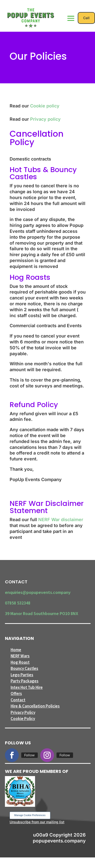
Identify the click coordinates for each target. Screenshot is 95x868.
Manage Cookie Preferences (30, 815)
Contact (18, 700)
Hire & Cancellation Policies (35, 706)
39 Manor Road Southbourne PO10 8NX (42, 613)
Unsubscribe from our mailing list (37, 822)
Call (86, 18)
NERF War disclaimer (61, 520)
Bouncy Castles (24, 668)
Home (16, 650)
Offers (16, 693)
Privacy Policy (23, 712)
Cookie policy (45, 106)
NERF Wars (20, 656)
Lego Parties (22, 675)
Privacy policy (45, 119)
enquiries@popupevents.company (38, 592)
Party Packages (25, 681)
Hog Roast (20, 662)
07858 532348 (18, 603)
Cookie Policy (23, 719)
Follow (29, 755)
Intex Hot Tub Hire (27, 687)
